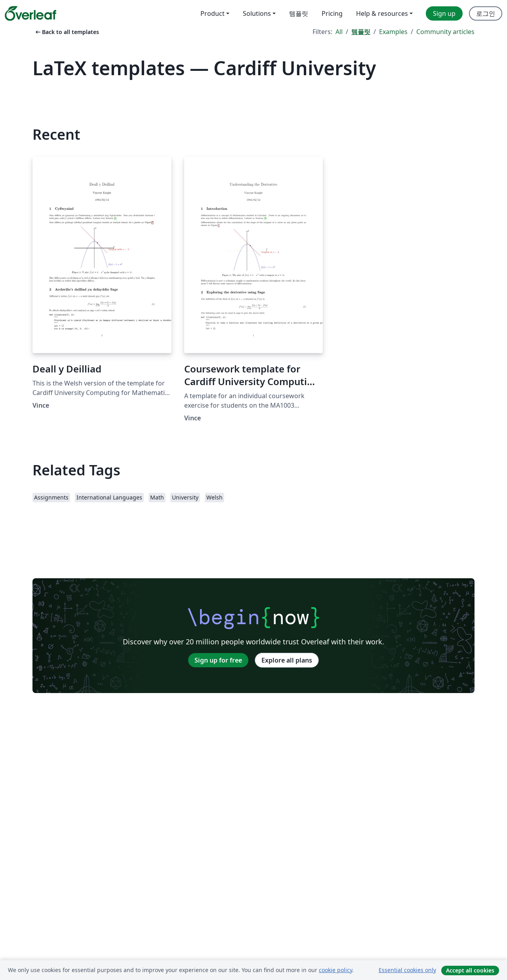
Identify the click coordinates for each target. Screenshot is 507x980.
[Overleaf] (30, 13)
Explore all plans (287, 660)
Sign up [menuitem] (444, 13)
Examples (393, 32)
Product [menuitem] (213, 13)
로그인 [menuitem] (486, 13)
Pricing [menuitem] (332, 13)
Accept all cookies (470, 970)
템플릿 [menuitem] (299, 13)
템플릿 (361, 32)
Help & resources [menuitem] (382, 13)
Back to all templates (67, 32)
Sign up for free (218, 660)
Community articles (445, 32)
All (339, 32)
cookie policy (335, 970)
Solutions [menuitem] (257, 13)
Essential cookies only (407, 970)
